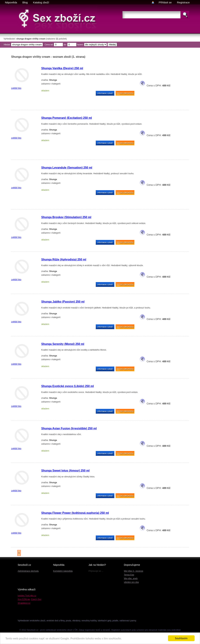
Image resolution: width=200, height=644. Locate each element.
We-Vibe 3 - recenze (134, 571)
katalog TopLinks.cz (27, 596)
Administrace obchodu (28, 571)
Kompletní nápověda (63, 571)
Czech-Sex (36, 599)
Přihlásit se (165, 2)
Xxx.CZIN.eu (24, 599)
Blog (25, 2)
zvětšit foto (16, 88)
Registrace (183, 2)
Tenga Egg (129, 575)
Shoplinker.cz (24, 603)
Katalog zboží (41, 2)
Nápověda (11, 2)
